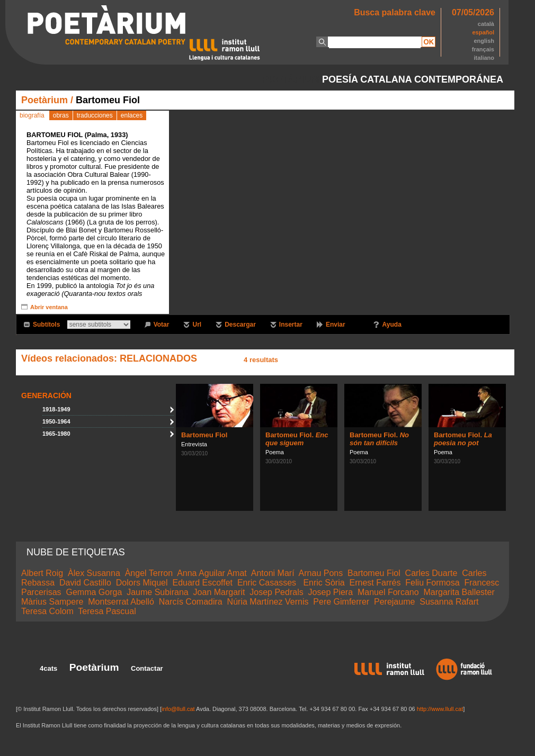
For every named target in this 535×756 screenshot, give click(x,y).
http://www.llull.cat (440, 709)
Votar (162, 325)
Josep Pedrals (276, 592)
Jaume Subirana (158, 592)
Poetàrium (44, 100)
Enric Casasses (268, 583)
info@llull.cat (178, 709)
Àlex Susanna (94, 573)
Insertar (291, 325)
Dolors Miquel (142, 583)
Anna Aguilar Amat (212, 573)
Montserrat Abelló (121, 602)
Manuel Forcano (388, 592)
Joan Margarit (219, 592)
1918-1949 (56, 409)
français (483, 49)
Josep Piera (331, 592)
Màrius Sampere (52, 602)
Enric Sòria (324, 583)
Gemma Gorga (94, 592)
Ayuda (392, 325)
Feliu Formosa (432, 583)
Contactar (147, 668)
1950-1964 (56, 421)
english (484, 41)
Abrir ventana (49, 307)
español (483, 32)
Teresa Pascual (107, 611)
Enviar (336, 325)
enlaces (132, 115)
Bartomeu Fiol (204, 435)
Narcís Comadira (191, 602)
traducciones (95, 115)
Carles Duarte (431, 573)
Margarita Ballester (459, 592)
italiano (484, 58)
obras (61, 115)
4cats (48, 668)
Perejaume (394, 602)
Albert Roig (42, 573)
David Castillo (85, 583)
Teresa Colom (47, 611)
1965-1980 (56, 434)
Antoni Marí (273, 573)
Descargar (240, 325)
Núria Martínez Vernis (268, 602)
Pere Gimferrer (341, 602)
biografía (32, 115)
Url (197, 325)
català (486, 24)
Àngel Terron (149, 573)
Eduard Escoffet (202, 583)
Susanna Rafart (449, 602)
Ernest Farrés (375, 583)
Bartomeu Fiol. (297, 439)
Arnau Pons (321, 573)
